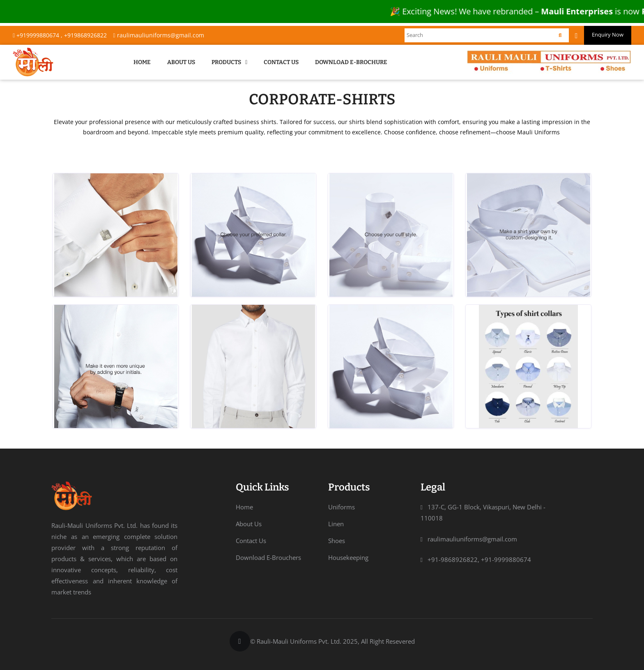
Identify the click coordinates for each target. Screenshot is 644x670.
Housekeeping (348, 557)
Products (230, 62)
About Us (181, 62)
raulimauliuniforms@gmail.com (158, 35)
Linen (336, 524)
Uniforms (342, 507)
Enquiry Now (608, 35)
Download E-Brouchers (268, 557)
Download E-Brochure (351, 62)
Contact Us (281, 62)
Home (142, 62)
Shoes (337, 541)
